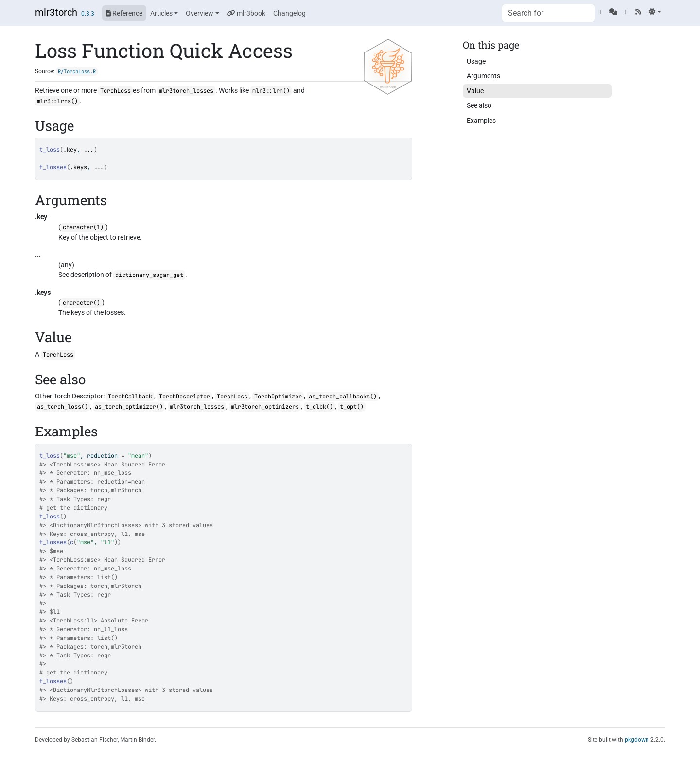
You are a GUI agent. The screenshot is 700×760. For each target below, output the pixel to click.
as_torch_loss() (62, 407)
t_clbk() (319, 407)
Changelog (289, 13)
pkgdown (637, 740)
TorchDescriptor (184, 397)
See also (479, 105)
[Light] (655, 12)
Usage (476, 61)
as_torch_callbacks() (343, 397)
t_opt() (352, 407)
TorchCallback (130, 397)
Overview (200, 13)
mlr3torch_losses (186, 91)
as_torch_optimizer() (129, 407)
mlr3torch (56, 12)
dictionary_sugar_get (149, 275)
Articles (161, 13)
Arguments (483, 76)
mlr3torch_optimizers (265, 407)
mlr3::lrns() (57, 101)
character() (81, 303)
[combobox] (548, 13)
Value (475, 91)
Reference (124, 13)
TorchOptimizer (278, 397)
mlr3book (246, 13)
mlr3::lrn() (271, 91)
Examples (481, 121)
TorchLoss (115, 91)
